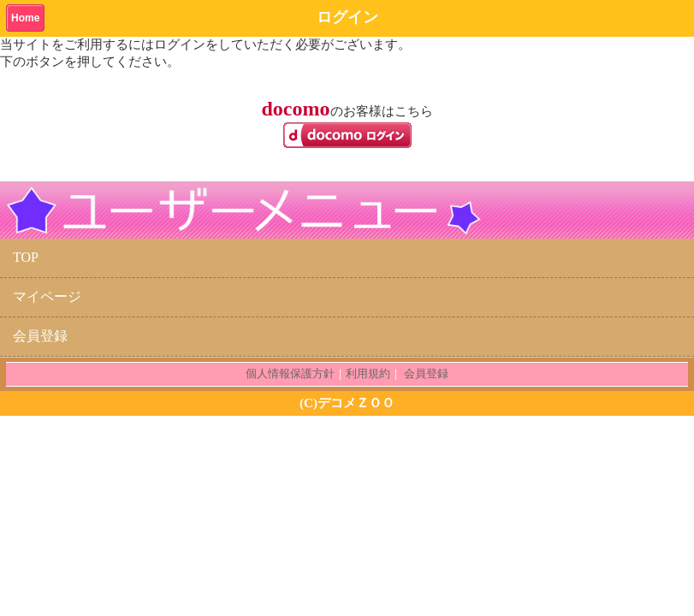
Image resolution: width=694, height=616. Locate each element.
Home (25, 18)
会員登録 (40, 336)
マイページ (47, 296)
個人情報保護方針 (290, 373)
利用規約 (368, 373)
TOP (26, 257)
